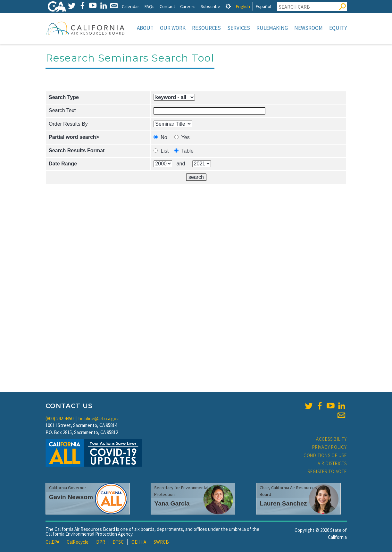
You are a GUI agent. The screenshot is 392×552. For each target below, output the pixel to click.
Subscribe (210, 6)
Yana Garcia (172, 503)
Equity (338, 28)
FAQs (149, 6)
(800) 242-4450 (59, 418)
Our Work (173, 28)
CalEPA (52, 542)
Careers (188, 6)
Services (239, 28)
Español (263, 6)
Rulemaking (272, 28)
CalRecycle (78, 542)
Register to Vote (327, 471)
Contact (167, 6)
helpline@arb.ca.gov (99, 418)
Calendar (130, 6)
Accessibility (331, 439)
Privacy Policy (329, 447)
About (145, 28)
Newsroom (309, 28)
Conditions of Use (325, 455)
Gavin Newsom (71, 497)
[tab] (228, 6)
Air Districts (332, 463)
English (243, 6)
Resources (206, 28)
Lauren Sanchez (283, 503)
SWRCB (161, 542)
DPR (101, 542)
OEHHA (139, 542)
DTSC (118, 542)
